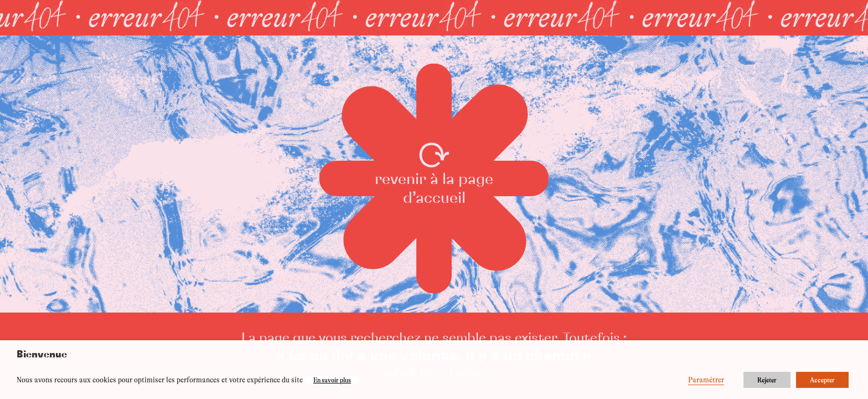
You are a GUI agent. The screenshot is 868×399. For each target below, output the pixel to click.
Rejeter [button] (767, 380)
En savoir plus (332, 380)
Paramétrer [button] (706, 380)
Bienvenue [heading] (42, 355)
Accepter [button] (822, 380)
